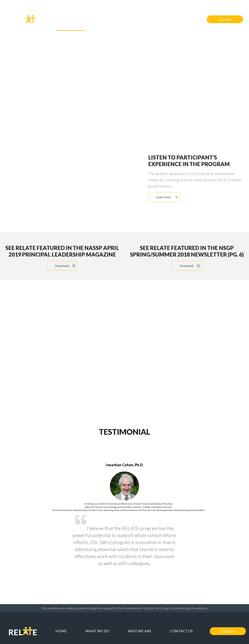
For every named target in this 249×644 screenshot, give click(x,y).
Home (64, 19)
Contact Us (180, 19)
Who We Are (140, 19)
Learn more (130, 109)
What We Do (99, 19)
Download (65, 266)
